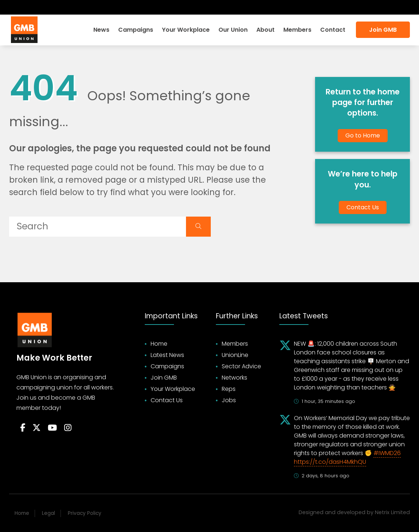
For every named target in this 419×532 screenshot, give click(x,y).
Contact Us (363, 207)
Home (159, 344)
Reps (229, 389)
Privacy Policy (85, 513)
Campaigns (136, 30)
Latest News (167, 355)
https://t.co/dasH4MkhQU (330, 462)
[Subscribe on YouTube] (40, 7)
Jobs (229, 400)
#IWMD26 (387, 453)
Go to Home (363, 135)
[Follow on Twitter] (27, 7)
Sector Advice (241, 366)
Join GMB (383, 30)
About (265, 30)
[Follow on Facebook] (15, 7)
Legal (49, 513)
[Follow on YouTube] (52, 428)
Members (297, 30)
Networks (234, 378)
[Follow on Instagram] (53, 7)
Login (322, 7)
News (101, 30)
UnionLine (235, 355)
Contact (333, 30)
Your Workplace (186, 30)
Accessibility (389, 7)
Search (350, 7)
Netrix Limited (392, 512)
